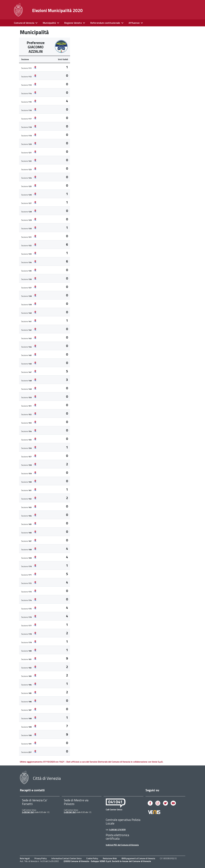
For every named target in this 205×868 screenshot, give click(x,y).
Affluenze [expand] (134, 23)
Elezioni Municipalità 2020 (57, 10)
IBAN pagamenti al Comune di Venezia (138, 858)
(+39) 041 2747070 (117, 830)
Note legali (25, 858)
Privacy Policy (41, 858)
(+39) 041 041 (28, 812)
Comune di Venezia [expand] (24, 23)
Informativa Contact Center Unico (66, 858)
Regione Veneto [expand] (73, 23)
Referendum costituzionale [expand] (105, 23)
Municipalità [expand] (49, 23)
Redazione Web (110, 858)
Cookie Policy (92, 858)
